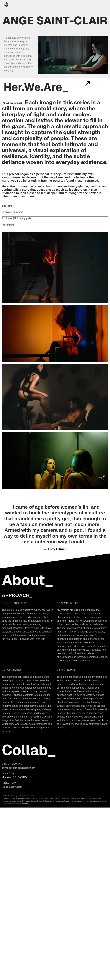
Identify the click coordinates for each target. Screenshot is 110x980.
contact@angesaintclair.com (19, 768)
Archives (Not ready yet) (16, 218)
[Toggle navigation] (104, 5)
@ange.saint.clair (12, 787)
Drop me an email (12, 212)
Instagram (8, 225)
